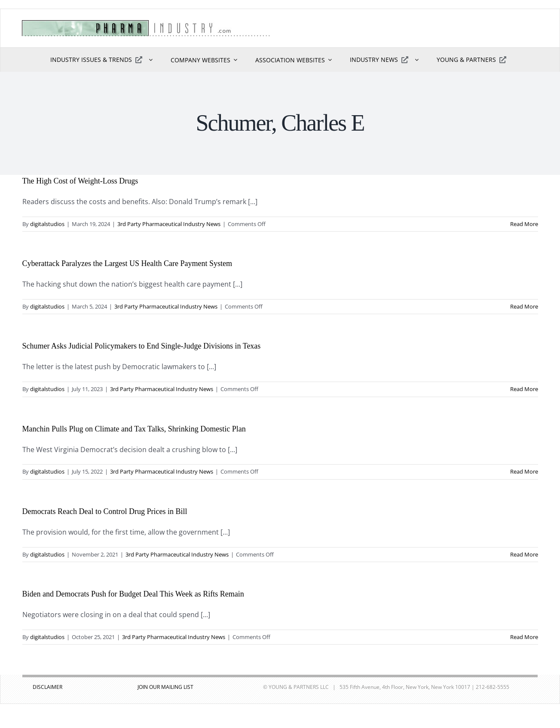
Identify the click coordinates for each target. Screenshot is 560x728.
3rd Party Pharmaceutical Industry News (169, 224)
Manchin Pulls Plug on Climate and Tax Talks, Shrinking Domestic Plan (134, 429)
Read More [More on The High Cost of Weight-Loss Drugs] (524, 224)
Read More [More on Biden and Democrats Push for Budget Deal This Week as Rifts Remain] (524, 637)
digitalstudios (47, 224)
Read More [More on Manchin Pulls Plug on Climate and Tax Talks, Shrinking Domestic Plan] (524, 471)
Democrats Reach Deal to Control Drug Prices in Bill (105, 511)
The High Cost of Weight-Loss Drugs (80, 181)
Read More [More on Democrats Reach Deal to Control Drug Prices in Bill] (524, 554)
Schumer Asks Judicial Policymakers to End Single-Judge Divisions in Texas (142, 346)
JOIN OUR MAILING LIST (165, 687)
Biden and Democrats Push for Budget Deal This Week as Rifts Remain (133, 594)
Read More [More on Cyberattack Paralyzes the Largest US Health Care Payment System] (524, 306)
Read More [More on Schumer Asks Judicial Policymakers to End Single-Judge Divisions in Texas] (524, 389)
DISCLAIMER (47, 687)
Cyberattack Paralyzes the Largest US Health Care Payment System (127, 263)
